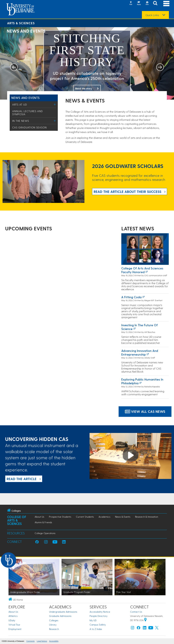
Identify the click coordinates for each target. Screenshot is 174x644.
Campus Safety (98, 625)
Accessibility (54, 641)
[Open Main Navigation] (166, 3)
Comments (30, 641)
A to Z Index (96, 629)
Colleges (54, 620)
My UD (93, 620)
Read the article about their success (127, 192)
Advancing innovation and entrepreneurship (140, 352)
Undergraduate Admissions (63, 612)
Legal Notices (42, 641)
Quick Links (152, 15)
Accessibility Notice (100, 612)
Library (53, 625)
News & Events (123, 517)
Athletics (13, 616)
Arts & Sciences (21, 23)
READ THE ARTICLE (22, 479)
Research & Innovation (147, 517)
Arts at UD (20, 105)
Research (54, 629)
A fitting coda (131, 297)
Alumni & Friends (43, 522)
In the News (21, 121)
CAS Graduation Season (29, 127)
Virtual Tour (14, 625)
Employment (15, 629)
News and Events (25, 98)
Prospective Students (60, 517)
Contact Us (136, 612)
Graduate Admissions (60, 616)
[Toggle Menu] (55, 104)
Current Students (85, 517)
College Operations (45, 533)
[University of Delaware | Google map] (145, 620)
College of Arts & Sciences (17, 520)
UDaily (12, 620)
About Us (39, 517)
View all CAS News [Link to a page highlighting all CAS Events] (145, 411)
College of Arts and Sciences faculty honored (142, 270)
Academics (104, 517)
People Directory (98, 616)
